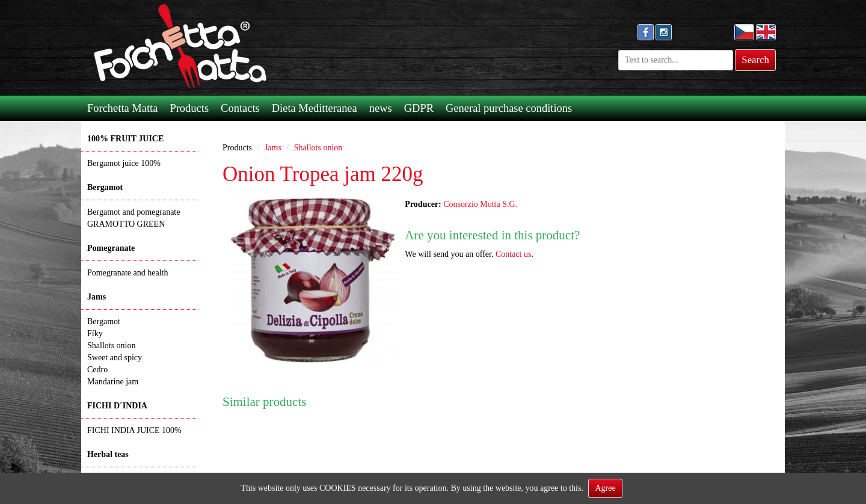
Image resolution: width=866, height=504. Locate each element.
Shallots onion (112, 346)
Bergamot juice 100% (124, 163)
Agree (605, 488)
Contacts (240, 108)
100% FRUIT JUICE (125, 139)
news (381, 108)
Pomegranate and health (128, 273)
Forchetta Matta (122, 108)
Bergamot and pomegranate (134, 212)
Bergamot (105, 187)
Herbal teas (108, 454)
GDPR (419, 108)
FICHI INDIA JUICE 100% (134, 430)
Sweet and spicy (115, 358)
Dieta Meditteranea (315, 108)
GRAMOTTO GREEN (126, 224)
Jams (97, 297)
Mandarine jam (113, 382)
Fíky (95, 333)
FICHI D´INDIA (117, 406)
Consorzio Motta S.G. (480, 204)
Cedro (97, 370)
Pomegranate (111, 248)
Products (189, 108)
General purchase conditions (509, 108)
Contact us (514, 254)
